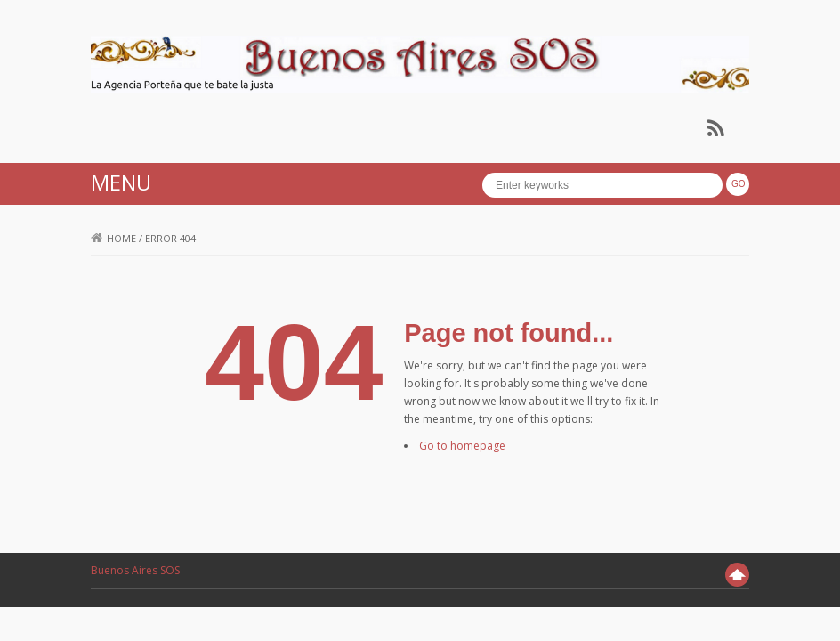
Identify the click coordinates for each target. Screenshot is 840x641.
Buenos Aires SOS (135, 570)
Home (113, 238)
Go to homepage (462, 446)
